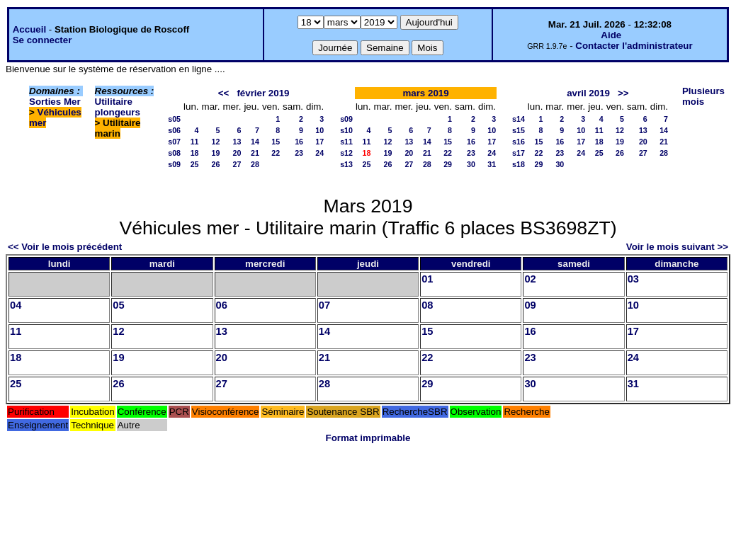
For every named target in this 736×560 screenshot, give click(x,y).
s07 (174, 142)
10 (319, 130)
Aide (611, 35)
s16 (519, 142)
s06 (174, 130)
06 (222, 305)
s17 (519, 153)
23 (299, 153)
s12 (346, 153)
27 (237, 164)
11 (195, 142)
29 (448, 164)
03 (633, 279)
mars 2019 (425, 93)
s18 (519, 164)
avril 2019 (588, 93)
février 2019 (263, 93)
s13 (346, 164)
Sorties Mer (55, 102)
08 (427, 305)
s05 (174, 119)
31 (492, 164)
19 (216, 153)
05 (118, 305)
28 (255, 164)
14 (255, 142)
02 (530, 279)
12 (216, 142)
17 (319, 142)
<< (224, 93)
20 (237, 153)
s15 (519, 130)
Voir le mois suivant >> (677, 247)
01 (427, 279)
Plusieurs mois (703, 96)
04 (16, 305)
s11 (346, 142)
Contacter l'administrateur (634, 46)
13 (237, 142)
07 (324, 305)
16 (299, 142)
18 (195, 153)
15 (276, 142)
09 (530, 305)
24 (319, 153)
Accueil (29, 29)
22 (276, 153)
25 (195, 164)
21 (255, 153)
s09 (174, 164)
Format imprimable (368, 438)
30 (471, 164)
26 (216, 164)
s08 (174, 153)
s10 (346, 130)
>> (623, 93)
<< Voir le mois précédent (65, 247)
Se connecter (43, 40)
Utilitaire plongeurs (118, 107)
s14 (519, 119)
